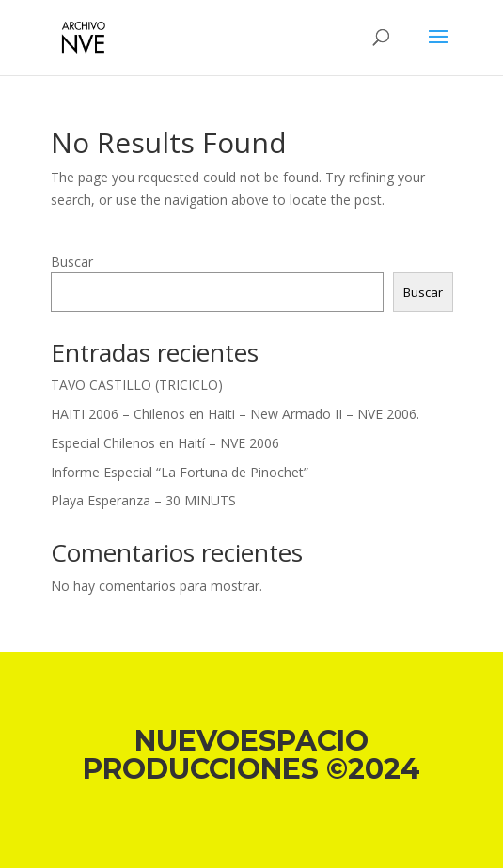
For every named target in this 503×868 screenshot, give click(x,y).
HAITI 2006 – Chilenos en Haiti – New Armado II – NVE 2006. (235, 414)
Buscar (72, 262)
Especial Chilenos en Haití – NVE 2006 (165, 443)
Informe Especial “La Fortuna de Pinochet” (180, 472)
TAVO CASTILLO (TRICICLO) (137, 385)
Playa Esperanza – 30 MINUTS (143, 500)
